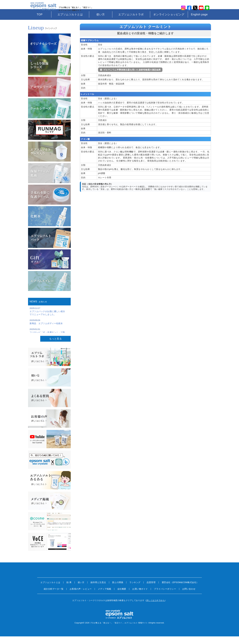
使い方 (101, 22)
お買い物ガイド (140, 596)
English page (199, 22)
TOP (40, 22)
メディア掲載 (104, 596)
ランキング (135, 590)
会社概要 (122, 596)
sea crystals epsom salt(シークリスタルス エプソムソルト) (42, 8)
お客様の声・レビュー (81, 596)
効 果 (69, 590)
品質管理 (151, 590)
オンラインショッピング (169, 22)
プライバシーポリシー (165, 596)
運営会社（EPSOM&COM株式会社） (180, 590)
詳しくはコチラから (156, 608)
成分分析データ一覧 (54, 596)
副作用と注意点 (98, 590)
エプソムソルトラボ (131, 22)
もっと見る (56, 346)
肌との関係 (118, 590)
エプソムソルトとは (70, 22)
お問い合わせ (189, 596)
